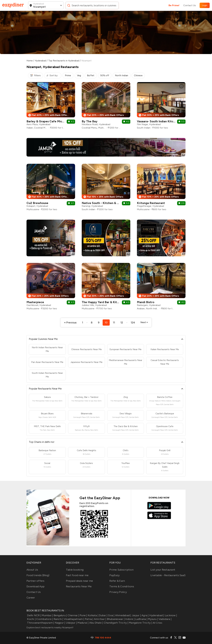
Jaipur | (136, 615)
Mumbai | (47, 615)
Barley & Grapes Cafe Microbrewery (52, 121)
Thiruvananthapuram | (40, 623)
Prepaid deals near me (79, 581)
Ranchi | (58, 619)
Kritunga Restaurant (151, 203)
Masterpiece (35, 302)
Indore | (130, 619)
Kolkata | (93, 615)
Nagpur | (60, 623)
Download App (35, 586)
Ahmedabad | (123, 615)
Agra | (145, 615)
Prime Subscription (121, 570)
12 (122, 323)
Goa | (111, 615)
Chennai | (73, 615)
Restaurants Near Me (79, 586)
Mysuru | (153, 619)
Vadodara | (165, 619)
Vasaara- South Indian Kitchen (158, 121)
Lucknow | (171, 615)
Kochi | (31, 619)
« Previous (70, 323)
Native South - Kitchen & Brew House (108, 203)
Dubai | (103, 615)
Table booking (75, 570)
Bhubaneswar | (115, 619)
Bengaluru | (60, 615)
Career (31, 598)
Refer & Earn (117, 581)
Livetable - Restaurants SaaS (168, 575)
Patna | (89, 619)
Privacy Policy (118, 592)
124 (133, 323)
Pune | (83, 615)
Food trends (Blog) (38, 575)
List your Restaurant (163, 570)
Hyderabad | (156, 615)
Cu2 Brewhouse (37, 203)
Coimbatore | (44, 619)
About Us (32, 570)
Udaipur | (71, 623)
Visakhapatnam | (74, 619)
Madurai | (83, 623)
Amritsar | (100, 619)
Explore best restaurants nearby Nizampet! (50, 627)
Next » (144, 322)
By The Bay (90, 121)
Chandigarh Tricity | (116, 623)
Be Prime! (174, 5)
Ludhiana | (141, 619)
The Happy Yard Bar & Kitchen (103, 302)
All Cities (157, 623)
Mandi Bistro (146, 302)
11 (114, 323)
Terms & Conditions (122, 586)
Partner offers (35, 581)
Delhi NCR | (34, 615)
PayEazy (114, 575)
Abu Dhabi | (96, 623)
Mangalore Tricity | (140, 623)
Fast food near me (77, 575)
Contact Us (190, 5)
